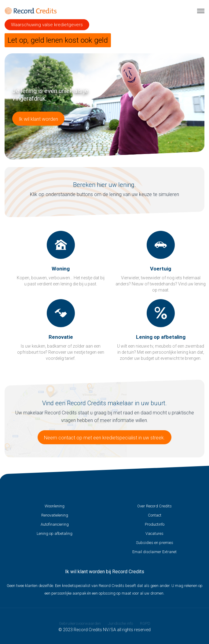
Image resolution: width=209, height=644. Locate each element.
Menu (201, 11)
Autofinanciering (55, 524)
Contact (155, 515)
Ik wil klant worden (38, 119)
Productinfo (155, 524)
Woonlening (55, 506)
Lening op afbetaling (55, 533)
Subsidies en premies (155, 543)
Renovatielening (55, 515)
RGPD (145, 623)
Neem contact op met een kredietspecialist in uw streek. (105, 438)
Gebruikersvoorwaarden (80, 623)
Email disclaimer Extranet (154, 552)
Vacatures (154, 533)
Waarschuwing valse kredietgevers (47, 25)
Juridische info (120, 623)
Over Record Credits (154, 506)
